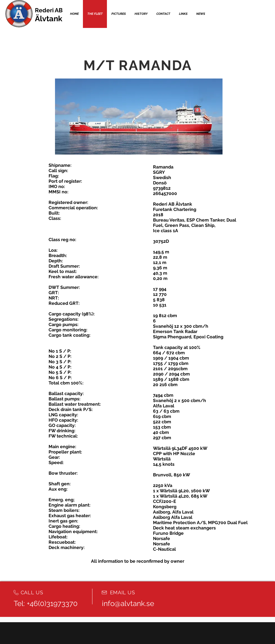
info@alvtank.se (128, 603)
